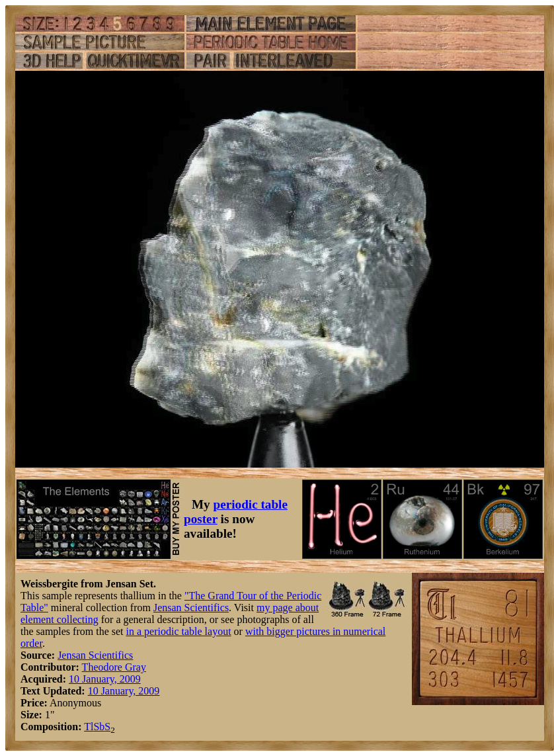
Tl (89, 727)
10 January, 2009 (105, 679)
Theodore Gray (114, 667)
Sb (99, 727)
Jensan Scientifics (191, 608)
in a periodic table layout (179, 631)
